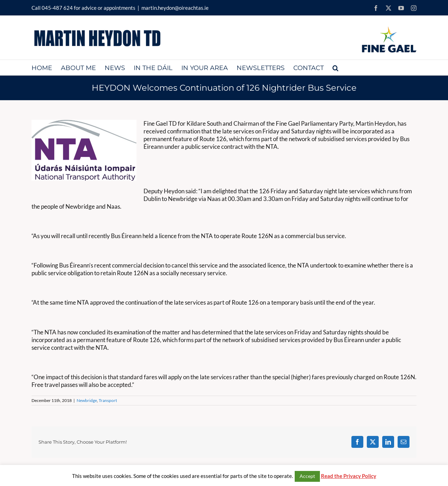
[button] (335, 67)
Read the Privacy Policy (349, 476)
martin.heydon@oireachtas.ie (175, 8)
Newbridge (87, 400)
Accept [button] (307, 476)
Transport (108, 400)
